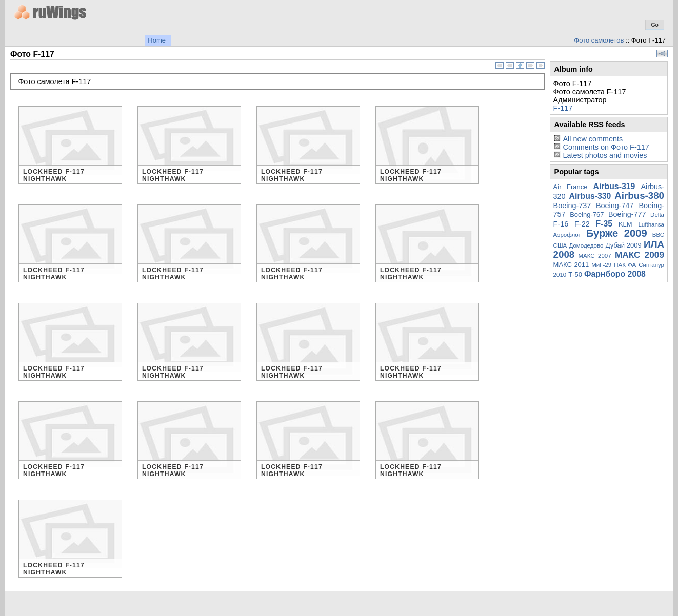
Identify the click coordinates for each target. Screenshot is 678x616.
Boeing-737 (572, 206)
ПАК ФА (625, 265)
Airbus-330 (590, 196)
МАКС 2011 (571, 265)
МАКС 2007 (594, 256)
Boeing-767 (587, 214)
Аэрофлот (567, 235)
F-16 (561, 224)
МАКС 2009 (640, 255)
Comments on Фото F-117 (606, 147)
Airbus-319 (614, 186)
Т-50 (575, 274)
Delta (657, 215)
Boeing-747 (615, 206)
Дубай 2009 (624, 245)
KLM (625, 224)
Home (157, 40)
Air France (571, 187)
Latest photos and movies (605, 155)
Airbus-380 (639, 196)
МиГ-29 (601, 265)
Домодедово (586, 245)
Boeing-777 (627, 214)
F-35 (604, 224)
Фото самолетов (599, 40)
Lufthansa (651, 224)
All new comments (593, 139)
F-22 (582, 224)
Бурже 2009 (617, 233)
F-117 (563, 108)
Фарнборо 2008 (615, 274)
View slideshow (662, 54)
